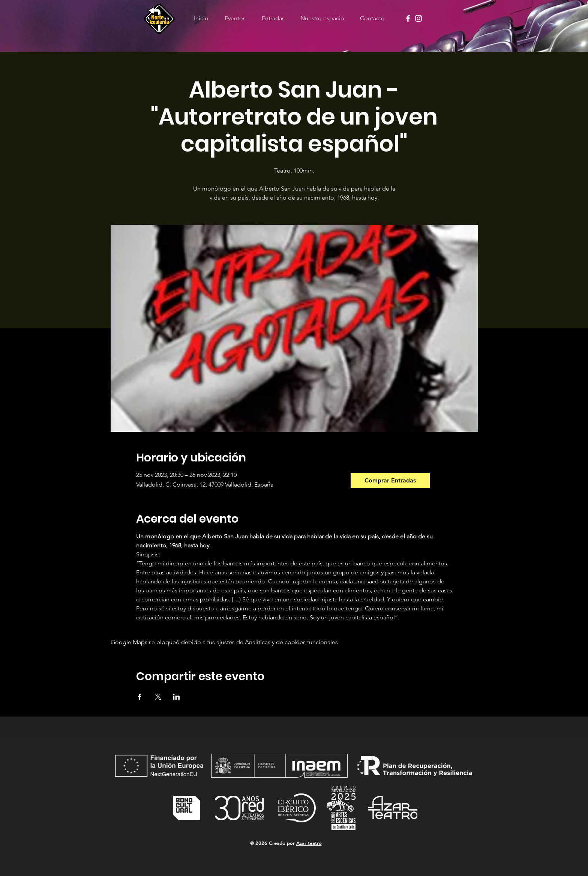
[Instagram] (418, 18)
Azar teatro (309, 843)
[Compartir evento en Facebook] (140, 697)
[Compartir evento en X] (158, 697)
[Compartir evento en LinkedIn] (176, 697)
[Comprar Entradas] (390, 481)
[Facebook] (408, 18)
